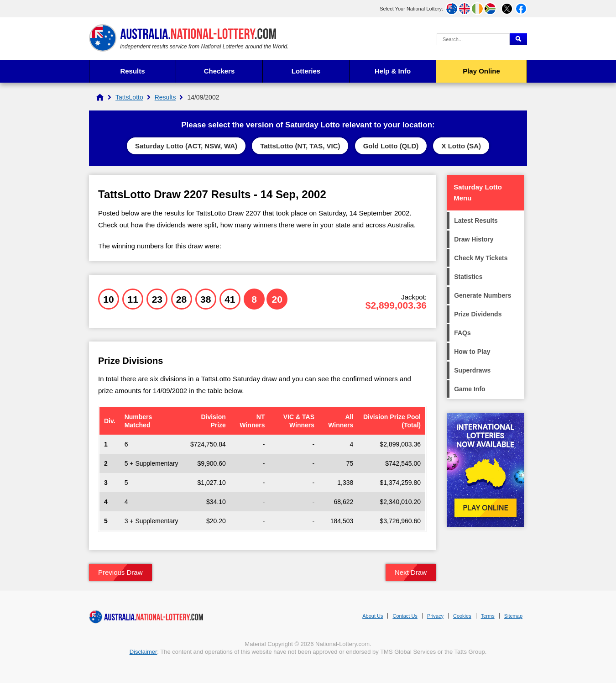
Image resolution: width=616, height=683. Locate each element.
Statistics (468, 277)
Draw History (474, 239)
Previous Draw (120, 572)
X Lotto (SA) (461, 146)
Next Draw (411, 572)
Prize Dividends (478, 314)
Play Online (481, 71)
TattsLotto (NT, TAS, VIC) (300, 146)
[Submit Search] (518, 39)
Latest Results (476, 221)
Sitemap (513, 616)
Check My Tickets (481, 258)
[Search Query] (473, 39)
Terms (488, 616)
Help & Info (393, 71)
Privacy (435, 616)
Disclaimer (144, 652)
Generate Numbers (483, 295)
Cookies (462, 616)
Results (132, 71)
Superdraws (472, 370)
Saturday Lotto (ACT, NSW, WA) (186, 146)
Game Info (470, 389)
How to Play (472, 352)
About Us (373, 616)
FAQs (462, 333)
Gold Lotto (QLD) (391, 146)
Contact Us (405, 616)
